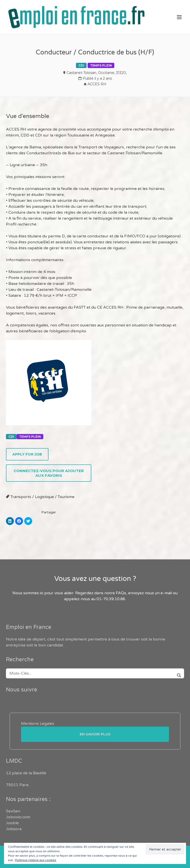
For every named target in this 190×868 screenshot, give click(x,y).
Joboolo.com (18, 817)
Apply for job (27, 454)
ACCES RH (97, 84)
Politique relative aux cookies (36, 860)
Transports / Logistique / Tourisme (42, 497)
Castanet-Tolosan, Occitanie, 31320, (97, 73)
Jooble (12, 823)
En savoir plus (95, 734)
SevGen (13, 811)
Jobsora (14, 829)
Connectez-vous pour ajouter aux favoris (49, 473)
